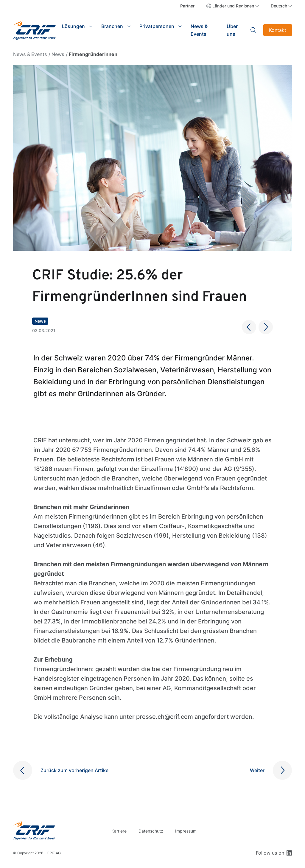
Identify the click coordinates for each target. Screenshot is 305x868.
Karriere (119, 831)
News (58, 54)
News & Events (199, 30)
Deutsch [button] (279, 6)
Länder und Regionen (233, 6)
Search (253, 30)
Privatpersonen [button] (157, 26)
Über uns (232, 30)
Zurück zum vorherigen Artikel (75, 770)
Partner (187, 6)
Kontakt (278, 30)
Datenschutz (151, 831)
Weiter (257, 770)
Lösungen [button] (73, 26)
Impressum (186, 831)
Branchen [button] (112, 26)
